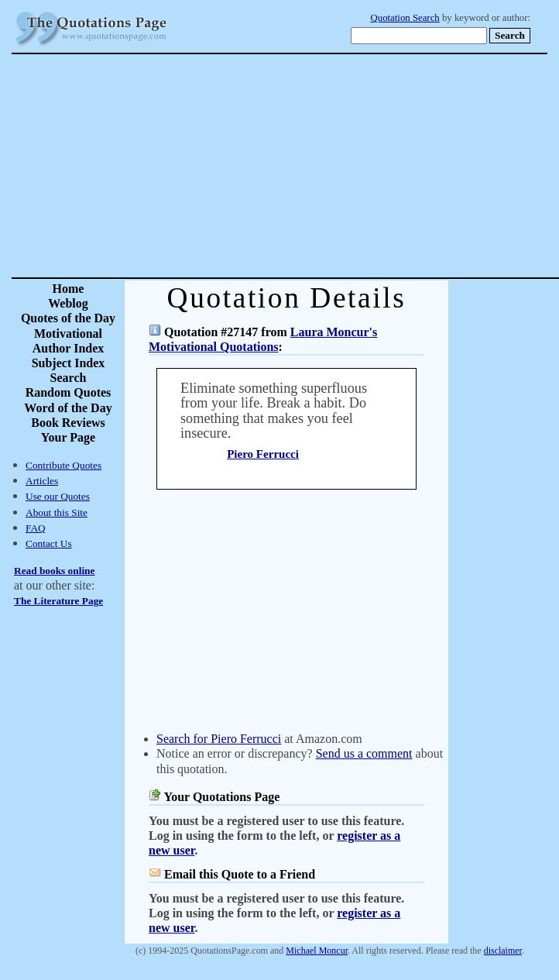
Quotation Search (405, 18)
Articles (42, 481)
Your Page (68, 437)
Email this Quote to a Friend (240, 874)
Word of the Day (68, 408)
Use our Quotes (58, 496)
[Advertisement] (334, 166)
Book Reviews (68, 423)
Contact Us (49, 543)
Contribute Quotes (63, 465)
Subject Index (69, 363)
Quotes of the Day (68, 318)
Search (69, 378)
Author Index (69, 348)
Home (69, 289)
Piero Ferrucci (263, 454)
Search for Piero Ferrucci (219, 739)
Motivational (68, 334)
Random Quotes (69, 392)
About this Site (57, 512)
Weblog (68, 303)
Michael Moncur (317, 951)
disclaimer (503, 951)
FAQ (36, 528)
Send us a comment (364, 753)
